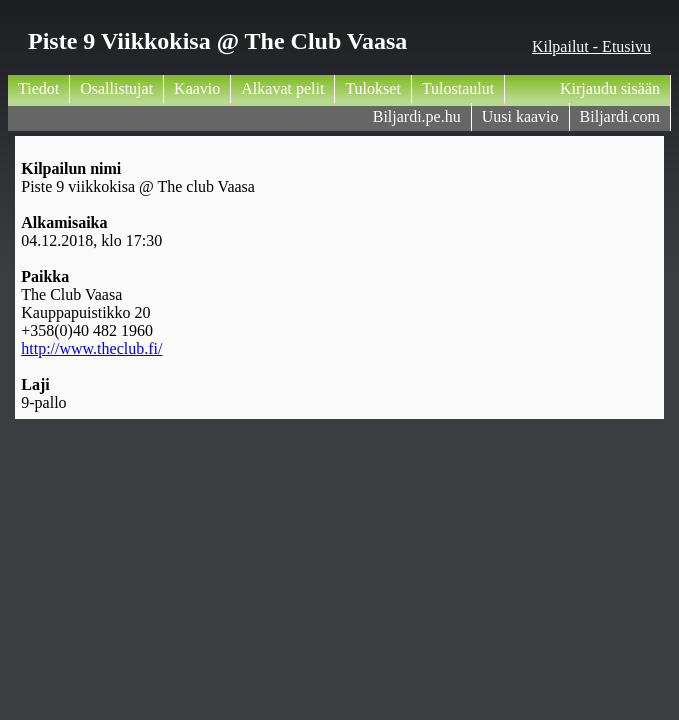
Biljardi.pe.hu (417, 116)
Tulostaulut (458, 88)
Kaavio (197, 88)
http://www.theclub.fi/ (91, 348)
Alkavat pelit (282, 88)
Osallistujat (116, 88)
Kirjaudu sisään (610, 88)
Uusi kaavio (520, 116)
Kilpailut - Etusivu (591, 46)
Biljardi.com (620, 116)
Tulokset (372, 88)
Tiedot (38, 88)
